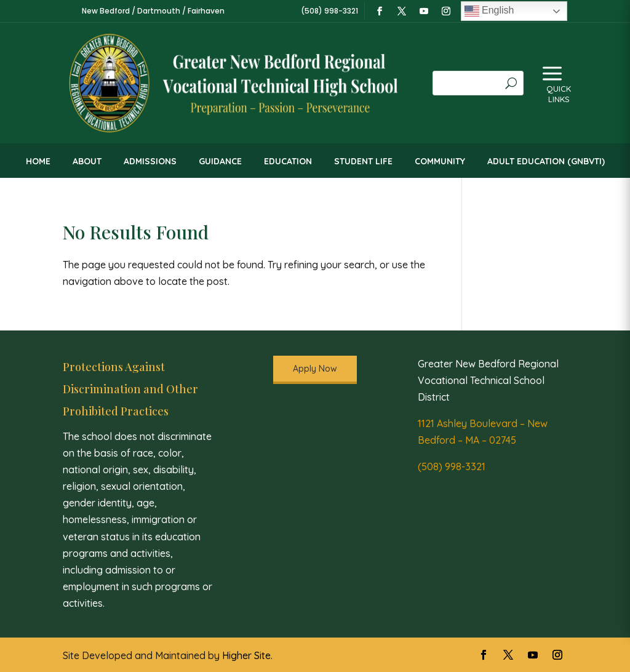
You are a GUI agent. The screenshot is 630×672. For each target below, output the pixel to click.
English (489, 11)
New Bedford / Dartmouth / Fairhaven (153, 11)
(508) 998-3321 (452, 466)
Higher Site (246, 655)
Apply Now (315, 369)
